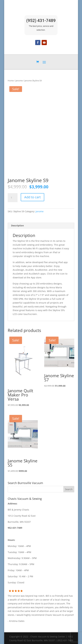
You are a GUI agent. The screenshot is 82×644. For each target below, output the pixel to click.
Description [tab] (17, 225)
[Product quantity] (13, 197)
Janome (19, 81)
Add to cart (32, 196)
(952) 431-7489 (41, 21)
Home (11, 81)
